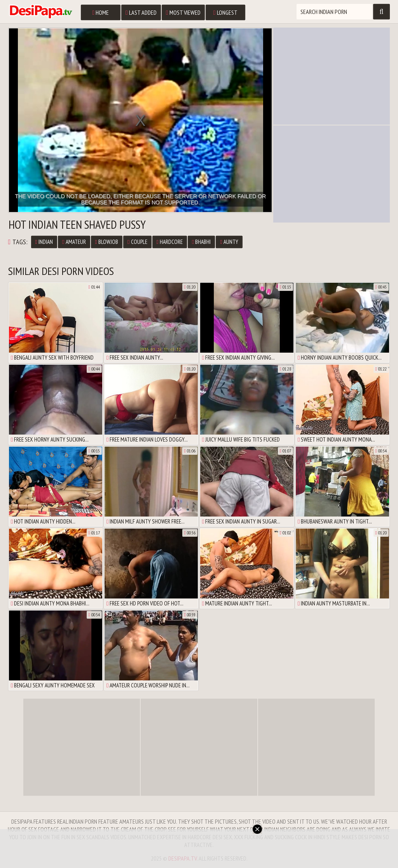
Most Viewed (183, 12)
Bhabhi (201, 242)
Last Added (141, 12)
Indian (44, 242)
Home (100, 12)
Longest (225, 12)
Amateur (74, 242)
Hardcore (170, 242)
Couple (137, 242)
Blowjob (107, 242)
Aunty (229, 242)
